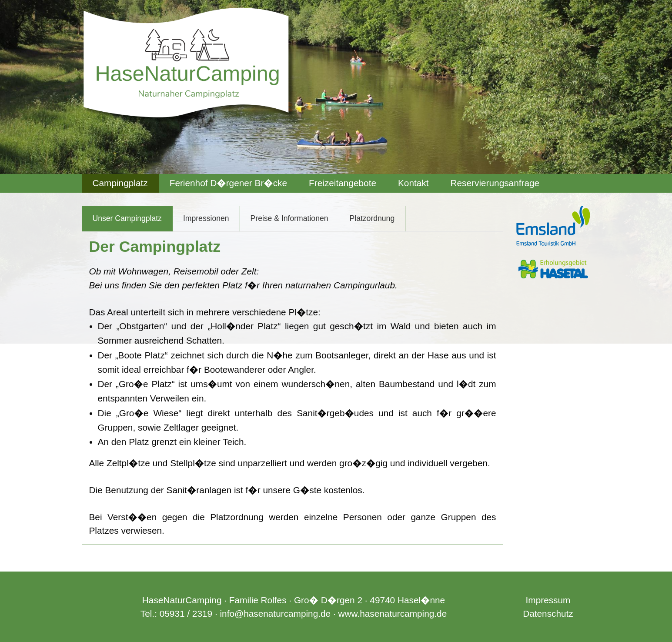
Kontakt (413, 183)
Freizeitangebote (343, 183)
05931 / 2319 (186, 614)
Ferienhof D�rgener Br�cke (228, 183)
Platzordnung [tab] (372, 218)
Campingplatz (120, 183)
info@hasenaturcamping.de (275, 614)
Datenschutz (548, 614)
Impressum (548, 600)
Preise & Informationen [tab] (289, 218)
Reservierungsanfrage (495, 183)
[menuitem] (120, 183)
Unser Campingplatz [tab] (127, 218)
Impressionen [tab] (206, 218)
